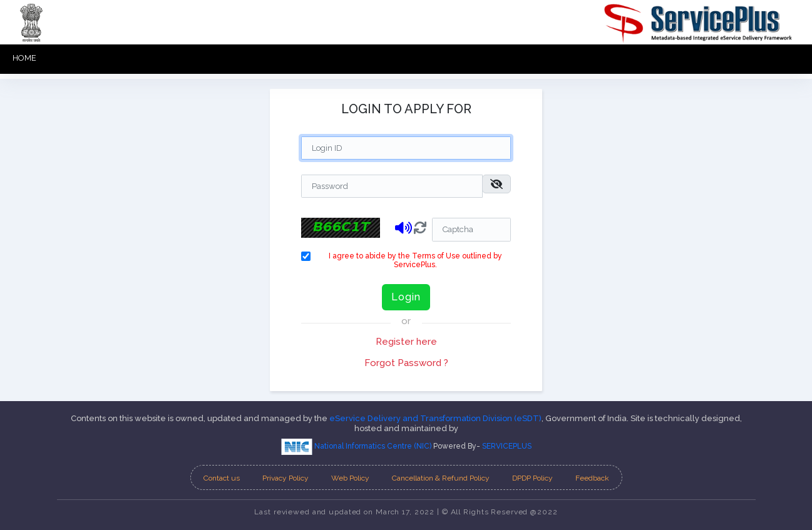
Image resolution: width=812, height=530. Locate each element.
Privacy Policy (285, 478)
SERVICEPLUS (507, 446)
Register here (406, 342)
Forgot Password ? (406, 363)
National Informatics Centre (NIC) (357, 446)
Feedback (592, 478)
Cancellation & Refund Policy (441, 478)
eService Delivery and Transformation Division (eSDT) (435, 418)
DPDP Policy (532, 478)
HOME (24, 58)
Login (406, 297)
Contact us (222, 478)
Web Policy (350, 478)
